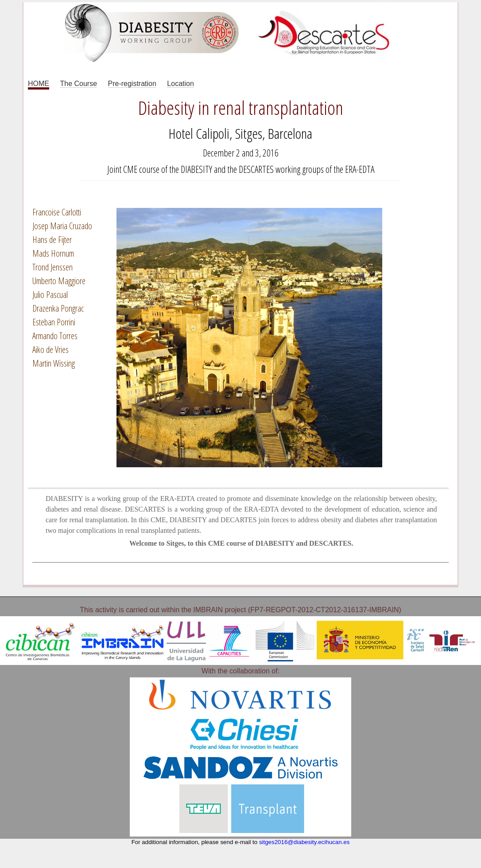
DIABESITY (196, 169)
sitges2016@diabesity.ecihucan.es (304, 842)
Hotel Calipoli (199, 133)
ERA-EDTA (360, 169)
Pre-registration (132, 84)
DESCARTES (256, 169)
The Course (78, 84)
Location (180, 84)
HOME (39, 84)
